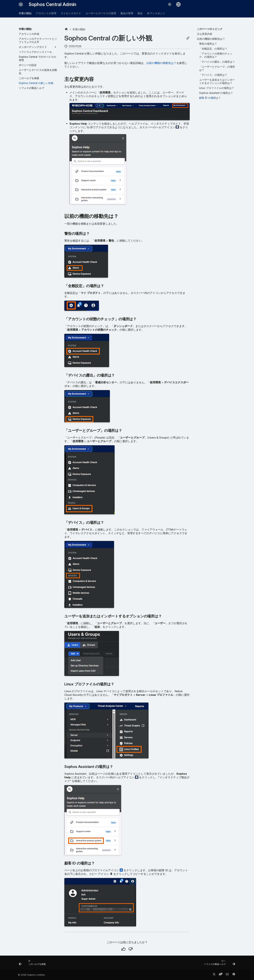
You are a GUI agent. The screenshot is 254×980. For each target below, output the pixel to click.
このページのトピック (210, 29)
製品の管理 (127, 13)
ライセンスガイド (71, 13)
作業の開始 (25, 13)
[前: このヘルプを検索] (33, 964)
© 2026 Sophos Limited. (32, 975)
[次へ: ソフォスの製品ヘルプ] (218, 964)
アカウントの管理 (46, 13)
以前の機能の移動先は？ (161, 63)
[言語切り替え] (178, 4)
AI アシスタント (156, 13)
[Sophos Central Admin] (21, 4)
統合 (140, 13)
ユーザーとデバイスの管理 (101, 13)
